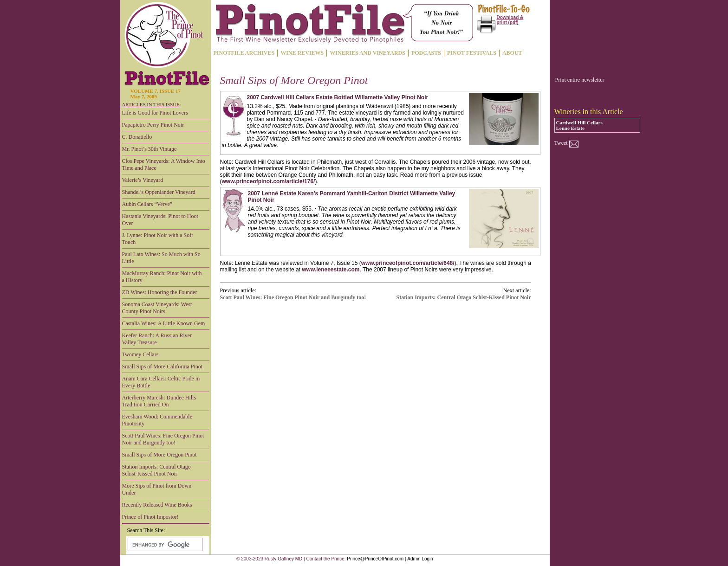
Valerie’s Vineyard (143, 180)
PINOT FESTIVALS (472, 53)
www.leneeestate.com (331, 270)
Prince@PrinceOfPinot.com (375, 559)
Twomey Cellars (140, 354)
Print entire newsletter (580, 80)
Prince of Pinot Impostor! (150, 517)
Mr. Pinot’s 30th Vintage (149, 149)
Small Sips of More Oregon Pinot (159, 455)
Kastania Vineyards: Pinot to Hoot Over (160, 220)
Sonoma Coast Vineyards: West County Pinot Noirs (157, 308)
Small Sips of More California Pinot (162, 367)
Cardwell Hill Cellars (579, 122)
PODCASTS (426, 53)
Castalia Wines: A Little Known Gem (164, 323)
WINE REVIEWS (302, 53)
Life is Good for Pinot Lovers (155, 113)
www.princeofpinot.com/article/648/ (408, 263)
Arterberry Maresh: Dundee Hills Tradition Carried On (159, 401)
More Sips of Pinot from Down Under (157, 489)
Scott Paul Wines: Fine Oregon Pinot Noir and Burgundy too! (163, 439)
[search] (164, 545)
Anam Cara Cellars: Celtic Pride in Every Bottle (161, 382)
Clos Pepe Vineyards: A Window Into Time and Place (164, 164)
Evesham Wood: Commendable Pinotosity (157, 420)
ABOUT (512, 53)
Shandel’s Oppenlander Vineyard (159, 192)
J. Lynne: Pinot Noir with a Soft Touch (158, 239)
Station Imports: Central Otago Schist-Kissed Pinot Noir (156, 470)
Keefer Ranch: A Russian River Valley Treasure (157, 339)
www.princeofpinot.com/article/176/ (269, 181)
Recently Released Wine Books (157, 505)
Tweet (561, 143)
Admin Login (420, 559)
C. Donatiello (137, 137)
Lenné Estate (570, 128)
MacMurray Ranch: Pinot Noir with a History (162, 277)
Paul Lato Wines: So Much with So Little (161, 258)
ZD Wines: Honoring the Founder (160, 292)
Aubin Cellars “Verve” (147, 204)
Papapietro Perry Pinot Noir (153, 125)
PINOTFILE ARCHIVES (244, 53)
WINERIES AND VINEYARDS (367, 53)
